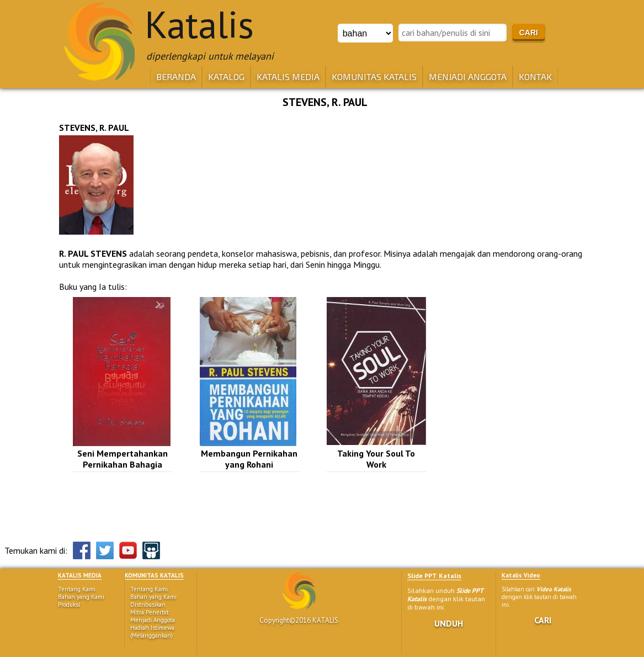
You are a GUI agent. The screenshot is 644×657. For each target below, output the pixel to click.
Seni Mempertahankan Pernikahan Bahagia (123, 459)
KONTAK (535, 76)
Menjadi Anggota (153, 620)
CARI (543, 620)
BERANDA (176, 76)
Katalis (199, 24)
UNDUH (449, 623)
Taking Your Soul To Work (376, 459)
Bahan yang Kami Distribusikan (153, 601)
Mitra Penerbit (150, 612)
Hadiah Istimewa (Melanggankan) (152, 632)
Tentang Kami (77, 589)
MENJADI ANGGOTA (468, 76)
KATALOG (226, 76)
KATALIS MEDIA (288, 76)
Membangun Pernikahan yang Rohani (249, 459)
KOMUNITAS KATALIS (374, 76)
